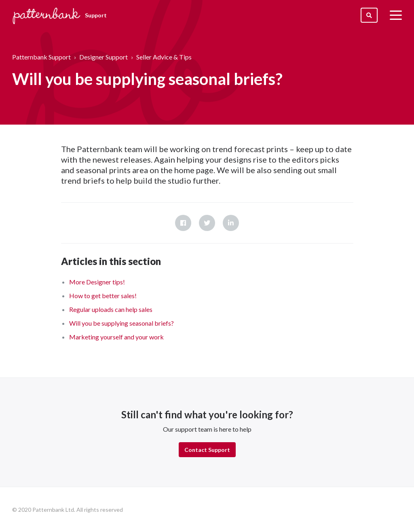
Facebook (183, 223)
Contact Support (207, 450)
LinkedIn (231, 223)
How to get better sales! (103, 296)
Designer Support (103, 57)
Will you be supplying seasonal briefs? (121, 323)
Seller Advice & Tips (164, 57)
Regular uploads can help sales (111, 309)
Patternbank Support (41, 57)
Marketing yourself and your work (116, 337)
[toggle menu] (396, 15)
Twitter (207, 223)
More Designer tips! (97, 282)
